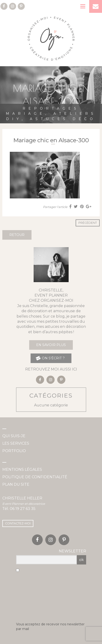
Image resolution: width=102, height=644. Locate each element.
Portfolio (14, 451)
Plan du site (16, 484)
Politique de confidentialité (35, 477)
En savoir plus (51, 345)
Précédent (88, 223)
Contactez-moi (18, 523)
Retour (17, 235)
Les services (16, 443)
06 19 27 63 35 (23, 509)
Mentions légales (22, 469)
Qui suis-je (14, 436)
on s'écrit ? (50, 358)
